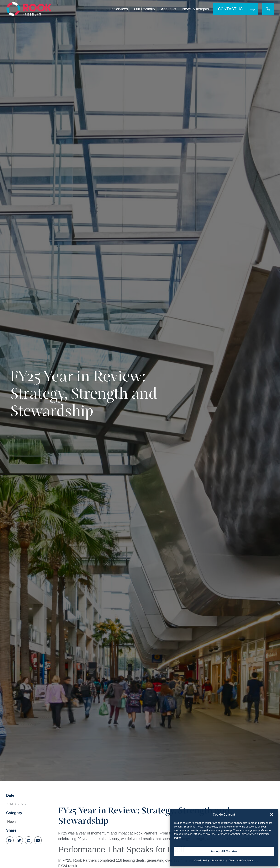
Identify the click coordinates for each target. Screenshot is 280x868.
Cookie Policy (202, 861)
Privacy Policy (219, 861)
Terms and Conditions (241, 861)
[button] (272, 815)
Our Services (117, 9)
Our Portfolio (144, 9)
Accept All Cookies (224, 851)
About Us (168, 9)
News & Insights (195, 9)
